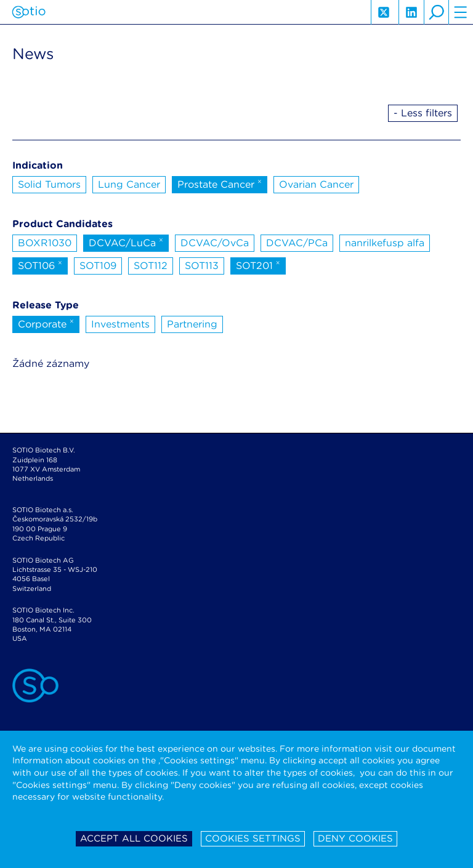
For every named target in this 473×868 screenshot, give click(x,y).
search (436, 12)
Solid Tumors (49, 184)
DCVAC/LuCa (126, 242)
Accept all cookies (134, 838)
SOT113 (202, 266)
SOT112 (151, 266)
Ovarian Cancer (316, 184)
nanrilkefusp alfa (385, 243)
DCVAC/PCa (297, 243)
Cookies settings (253, 838)
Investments (120, 324)
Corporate (46, 323)
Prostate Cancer (220, 183)
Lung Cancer (129, 184)
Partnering (192, 324)
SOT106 (40, 265)
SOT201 (258, 265)
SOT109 (98, 266)
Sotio (29, 12)
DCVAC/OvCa (215, 243)
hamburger (461, 12)
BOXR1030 (45, 243)
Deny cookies (355, 838)
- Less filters (423, 113)
